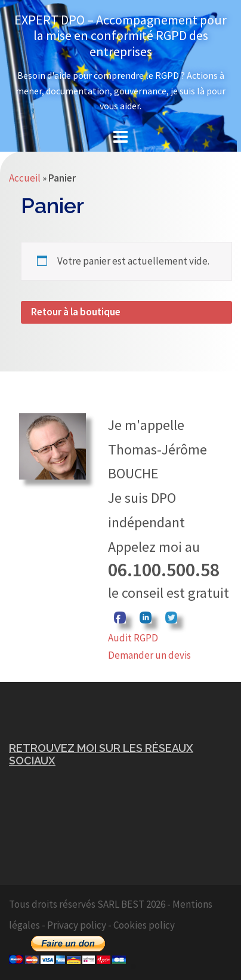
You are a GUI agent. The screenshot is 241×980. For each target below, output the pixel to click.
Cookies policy (144, 925)
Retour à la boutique (76, 312)
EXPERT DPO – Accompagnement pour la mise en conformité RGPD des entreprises (120, 36)
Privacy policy (77, 925)
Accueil (25, 178)
